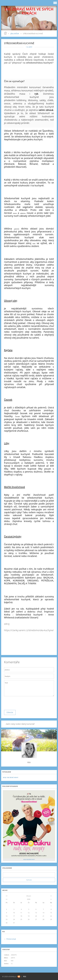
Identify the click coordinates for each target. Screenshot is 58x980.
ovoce (15, 213)
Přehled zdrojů (11, 939)
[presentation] (22, 703)
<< (7, 896)
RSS (25, 976)
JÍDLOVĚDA (15, 34)
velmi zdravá (46, 110)
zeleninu (23, 213)
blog (5, 33)
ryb (36, 94)
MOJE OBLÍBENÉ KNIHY (11, 777)
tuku (34, 244)
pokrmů (17, 229)
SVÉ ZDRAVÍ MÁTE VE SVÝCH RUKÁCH (29, 11)
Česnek (17, 417)
